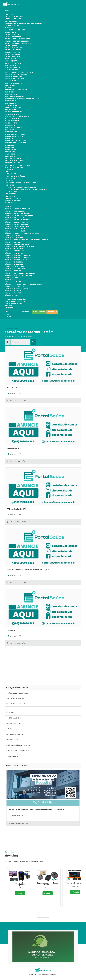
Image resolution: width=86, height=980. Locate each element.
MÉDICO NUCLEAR (11, 123)
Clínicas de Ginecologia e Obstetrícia (20, 244)
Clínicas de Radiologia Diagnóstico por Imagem (24, 284)
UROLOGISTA (9, 203)
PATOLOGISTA (10, 170)
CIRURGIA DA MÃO (11, 32)
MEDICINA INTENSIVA (12, 114)
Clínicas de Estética (12, 235)
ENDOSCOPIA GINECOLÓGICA (15, 79)
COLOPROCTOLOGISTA (13, 63)
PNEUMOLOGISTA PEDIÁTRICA (15, 176)
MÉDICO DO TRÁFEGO (12, 119)
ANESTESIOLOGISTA (12, 21)
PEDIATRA (8, 172)
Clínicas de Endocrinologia (16, 231)
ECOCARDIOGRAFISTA (12, 68)
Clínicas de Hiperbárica (14, 249)
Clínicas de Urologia (13, 291)
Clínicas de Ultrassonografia (16, 289)
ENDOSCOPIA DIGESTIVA (13, 77)
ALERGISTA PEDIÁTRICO (13, 19)
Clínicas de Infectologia (14, 251)
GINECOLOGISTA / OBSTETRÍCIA (16, 90)
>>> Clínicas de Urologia (14, 723)
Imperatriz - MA (14, 393)
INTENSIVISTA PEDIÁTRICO (14, 108)
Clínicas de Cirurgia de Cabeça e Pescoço (21, 216)
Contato (25, 312)
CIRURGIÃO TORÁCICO (13, 54)
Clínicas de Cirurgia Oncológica (18, 220)
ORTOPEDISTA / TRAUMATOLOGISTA (17, 165)
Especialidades (10, 15)
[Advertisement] (43, 666)
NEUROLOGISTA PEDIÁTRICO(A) (16, 141)
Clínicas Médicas (11, 295)
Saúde (7, 314)
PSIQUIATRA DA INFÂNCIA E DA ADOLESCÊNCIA (21, 183)
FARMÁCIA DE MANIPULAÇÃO (15, 301)
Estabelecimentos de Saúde (15, 299)
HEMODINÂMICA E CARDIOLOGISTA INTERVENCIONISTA (24, 99)
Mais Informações (17, 401)
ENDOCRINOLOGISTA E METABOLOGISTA (19, 72)
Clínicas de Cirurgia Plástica (16, 222)
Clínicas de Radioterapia (14, 286)
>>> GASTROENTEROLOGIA (15, 734)
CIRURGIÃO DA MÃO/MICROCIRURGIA (18, 39)
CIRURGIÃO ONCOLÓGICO (14, 48)
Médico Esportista (12, 121)
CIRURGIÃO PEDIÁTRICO (13, 50)
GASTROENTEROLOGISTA (13, 83)
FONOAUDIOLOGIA (11, 81)
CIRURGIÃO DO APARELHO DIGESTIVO (18, 43)
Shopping (8, 316)
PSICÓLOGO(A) (10, 178)
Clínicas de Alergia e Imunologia (17, 209)
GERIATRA (8, 88)
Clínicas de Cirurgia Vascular (16, 224)
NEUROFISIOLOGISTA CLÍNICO (15, 134)
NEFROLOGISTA (10, 125)
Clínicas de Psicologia (14, 280)
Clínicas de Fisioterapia (14, 238)
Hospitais (8, 306)
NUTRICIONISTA (10, 145)
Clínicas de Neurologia (14, 264)
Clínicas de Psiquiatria (14, 282)
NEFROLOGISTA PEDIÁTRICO (14, 127)
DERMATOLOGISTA (11, 65)
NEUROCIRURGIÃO (11, 132)
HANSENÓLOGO (10, 92)
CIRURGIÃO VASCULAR (12, 57)
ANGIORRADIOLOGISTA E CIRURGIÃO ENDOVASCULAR (23, 23)
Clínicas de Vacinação (13, 293)
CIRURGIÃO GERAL (11, 46)
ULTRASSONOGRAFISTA (13, 201)
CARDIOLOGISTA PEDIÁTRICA (15, 30)
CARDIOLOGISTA (10, 28)
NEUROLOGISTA (10, 139)
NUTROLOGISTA (10, 147)
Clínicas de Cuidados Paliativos (17, 227)
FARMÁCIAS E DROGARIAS (14, 304)
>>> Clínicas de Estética (14, 718)
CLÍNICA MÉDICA (10, 59)
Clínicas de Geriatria (13, 242)
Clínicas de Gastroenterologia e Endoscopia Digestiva (26, 240)
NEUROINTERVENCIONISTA (14, 136)
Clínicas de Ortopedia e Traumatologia (20, 273)
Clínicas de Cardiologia (14, 211)
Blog (7, 312)
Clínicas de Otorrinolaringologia (18, 275)
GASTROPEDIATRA (11, 85)
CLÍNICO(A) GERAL (11, 61)
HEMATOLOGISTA (11, 94)
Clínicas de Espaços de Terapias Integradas (22, 233)
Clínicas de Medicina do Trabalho (18, 255)
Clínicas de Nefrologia (14, 262)
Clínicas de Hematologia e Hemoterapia (20, 247)
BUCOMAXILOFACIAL (12, 26)
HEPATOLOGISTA (11, 103)
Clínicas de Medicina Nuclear (16, 260)
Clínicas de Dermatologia (15, 229)
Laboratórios (10, 308)
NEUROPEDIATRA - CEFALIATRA (15, 143)
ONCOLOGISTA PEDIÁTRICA (14, 161)
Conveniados (39, 312)
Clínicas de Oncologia (14, 271)
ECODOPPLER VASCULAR (13, 70)
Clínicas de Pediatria (13, 278)
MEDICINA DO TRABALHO (13, 112)
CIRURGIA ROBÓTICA (12, 34)
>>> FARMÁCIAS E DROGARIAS (16, 704)
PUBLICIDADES (10, 185)
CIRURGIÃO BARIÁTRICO (13, 37)
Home (7, 11)
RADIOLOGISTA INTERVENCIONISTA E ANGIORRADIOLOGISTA (26, 190)
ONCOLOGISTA (10, 156)
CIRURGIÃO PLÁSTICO (12, 52)
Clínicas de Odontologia (14, 266)
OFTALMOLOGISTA (11, 154)
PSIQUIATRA (9, 181)
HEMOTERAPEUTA (11, 101)
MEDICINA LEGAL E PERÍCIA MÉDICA (17, 116)
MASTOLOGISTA (10, 110)
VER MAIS (20, 893)
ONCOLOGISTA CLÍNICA (13, 158)
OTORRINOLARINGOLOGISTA (15, 167)
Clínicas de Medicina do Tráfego (17, 258)
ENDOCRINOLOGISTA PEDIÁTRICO (16, 74)
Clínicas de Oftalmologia (15, 269)
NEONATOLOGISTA (11, 130)
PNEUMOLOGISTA (11, 174)
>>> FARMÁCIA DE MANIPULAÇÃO (17, 698)
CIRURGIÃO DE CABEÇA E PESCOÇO (17, 41)
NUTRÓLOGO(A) (10, 150)
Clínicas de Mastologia (14, 253)
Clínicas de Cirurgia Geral (15, 218)
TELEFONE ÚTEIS (10, 196)
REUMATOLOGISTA (11, 194)
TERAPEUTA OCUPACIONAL (14, 198)
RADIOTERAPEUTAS (11, 192)
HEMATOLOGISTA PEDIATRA (14, 96)
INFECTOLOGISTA (11, 105)
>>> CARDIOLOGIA (12, 740)
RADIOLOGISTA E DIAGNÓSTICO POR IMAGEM (20, 187)
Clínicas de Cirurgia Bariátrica (17, 213)
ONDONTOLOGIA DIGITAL (13, 163)
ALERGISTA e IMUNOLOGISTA (15, 17)
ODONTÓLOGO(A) (11, 152)
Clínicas (8, 207)
